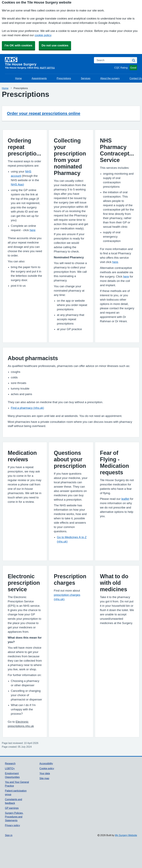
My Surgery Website (126, 835)
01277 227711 (47, 68)
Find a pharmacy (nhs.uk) (27, 408)
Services (86, 78)
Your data (45, 773)
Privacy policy (12, 825)
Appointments (39, 78)
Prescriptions (64, 78)
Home (18, 78)
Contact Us (136, 78)
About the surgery (110, 78)
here (33, 230)
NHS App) (17, 184)
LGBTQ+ (10, 768)
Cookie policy (47, 768)
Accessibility (46, 763)
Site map (44, 778)
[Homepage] (48, 62)
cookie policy (43, 35)
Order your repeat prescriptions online (44, 113)
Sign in (9, 835)
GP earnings (12, 808)
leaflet (125, 499)
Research (10, 763)
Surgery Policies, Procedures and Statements (14, 817)
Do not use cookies (55, 45)
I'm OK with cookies (18, 45)
